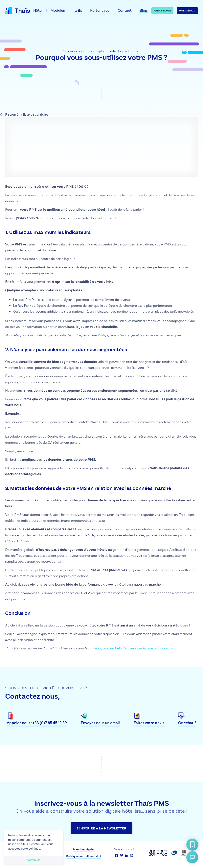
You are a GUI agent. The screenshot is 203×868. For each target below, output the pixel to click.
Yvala (101, 335)
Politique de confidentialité (84, 856)
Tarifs (78, 10)
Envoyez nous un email (100, 723)
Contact (125, 10)
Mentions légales (84, 850)
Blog (143, 10)
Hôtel (38, 10)
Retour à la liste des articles (27, 114)
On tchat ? (187, 723)
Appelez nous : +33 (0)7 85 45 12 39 (37, 723)
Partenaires (100, 10)
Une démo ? (187, 10)
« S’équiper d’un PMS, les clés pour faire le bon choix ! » (131, 648)
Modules (58, 10)
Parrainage (162, 10)
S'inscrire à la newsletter (102, 828)
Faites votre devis (149, 723)
